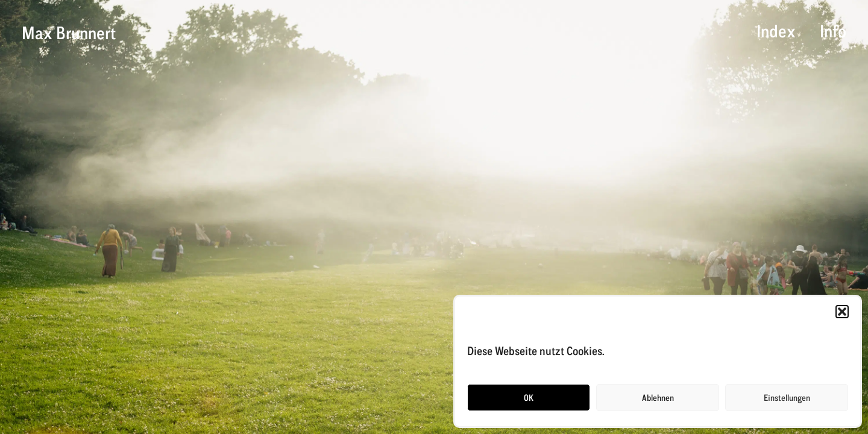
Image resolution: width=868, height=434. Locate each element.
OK (529, 398)
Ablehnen (658, 398)
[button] (842, 312)
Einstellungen (787, 398)
